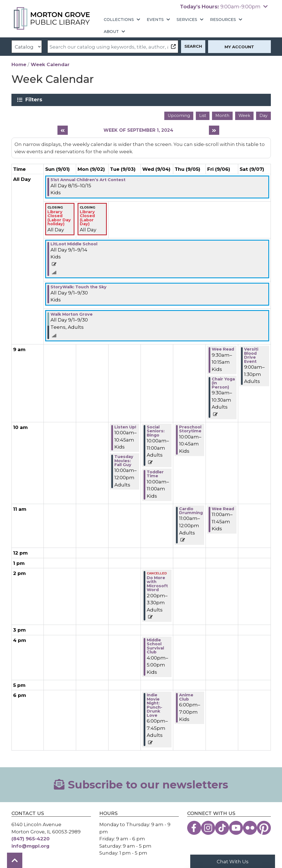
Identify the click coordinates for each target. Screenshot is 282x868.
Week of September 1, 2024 (138, 130)
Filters (35, 100)
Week (244, 116)
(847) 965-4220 (31, 839)
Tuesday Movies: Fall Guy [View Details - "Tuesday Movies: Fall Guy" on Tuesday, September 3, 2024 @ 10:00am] (124, 461)
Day (263, 116)
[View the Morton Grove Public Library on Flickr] (250, 828)
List (203, 116)
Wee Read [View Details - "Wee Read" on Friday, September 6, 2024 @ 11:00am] (223, 509)
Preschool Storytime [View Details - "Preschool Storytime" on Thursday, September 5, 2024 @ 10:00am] (190, 429)
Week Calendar (50, 64)
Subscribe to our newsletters (141, 785)
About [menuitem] (111, 32)
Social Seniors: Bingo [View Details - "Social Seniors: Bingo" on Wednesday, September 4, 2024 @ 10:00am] (156, 431)
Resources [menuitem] (223, 20)
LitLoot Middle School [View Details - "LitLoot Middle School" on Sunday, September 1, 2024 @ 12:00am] (74, 244)
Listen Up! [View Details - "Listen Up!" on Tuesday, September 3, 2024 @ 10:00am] (125, 427)
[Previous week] (63, 130)
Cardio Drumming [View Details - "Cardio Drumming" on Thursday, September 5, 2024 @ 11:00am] (191, 511)
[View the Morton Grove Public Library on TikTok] (222, 828)
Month (222, 116)
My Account (239, 47)
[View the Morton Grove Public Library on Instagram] (208, 828)
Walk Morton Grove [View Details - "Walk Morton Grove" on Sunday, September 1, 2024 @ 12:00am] (72, 314)
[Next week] (214, 130)
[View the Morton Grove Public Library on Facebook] (194, 828)
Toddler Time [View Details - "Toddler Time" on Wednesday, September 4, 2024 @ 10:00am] (155, 474)
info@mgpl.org (30, 846)
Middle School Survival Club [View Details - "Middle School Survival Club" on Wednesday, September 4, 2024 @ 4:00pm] (155, 646)
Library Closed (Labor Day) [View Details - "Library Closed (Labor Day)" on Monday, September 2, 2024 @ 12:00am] (87, 218)
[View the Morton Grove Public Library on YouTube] (236, 828)
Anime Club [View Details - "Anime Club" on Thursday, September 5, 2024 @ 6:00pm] (186, 697)
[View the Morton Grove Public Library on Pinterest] (264, 828)
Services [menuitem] (187, 20)
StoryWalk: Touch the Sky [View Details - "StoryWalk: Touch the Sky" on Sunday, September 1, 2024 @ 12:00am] (79, 287)
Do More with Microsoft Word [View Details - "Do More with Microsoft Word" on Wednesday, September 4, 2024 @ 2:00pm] (157, 584)
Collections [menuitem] (119, 20)
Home (19, 64)
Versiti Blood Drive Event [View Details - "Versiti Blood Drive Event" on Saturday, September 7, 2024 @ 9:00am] (251, 355)
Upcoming (179, 116)
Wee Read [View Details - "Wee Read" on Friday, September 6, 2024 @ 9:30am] (223, 349)
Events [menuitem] (155, 20)
